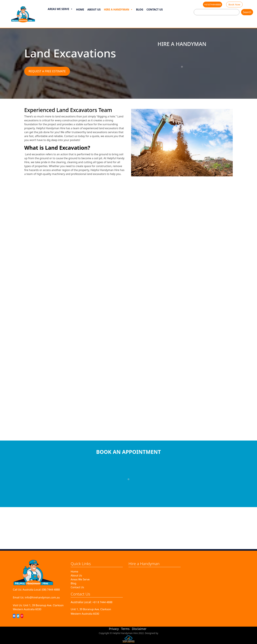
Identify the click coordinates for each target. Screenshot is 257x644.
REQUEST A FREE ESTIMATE (47, 71)
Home (80, 10)
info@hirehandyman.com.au (42, 597)
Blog (140, 10)
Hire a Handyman (118, 10)
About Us (94, 10)
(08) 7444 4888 (51, 590)
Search (247, 12)
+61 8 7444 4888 (102, 602)
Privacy (114, 629)
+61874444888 (213, 4)
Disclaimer (139, 629)
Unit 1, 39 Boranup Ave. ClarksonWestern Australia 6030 (38, 607)
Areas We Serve (60, 9)
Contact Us (155, 10)
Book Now (234, 4)
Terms (125, 629)
